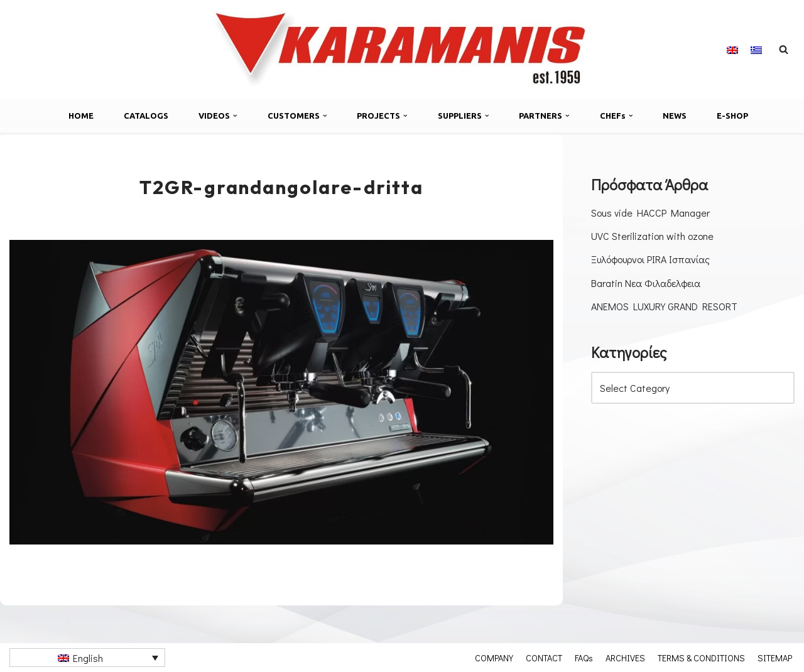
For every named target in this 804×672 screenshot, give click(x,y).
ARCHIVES (625, 658)
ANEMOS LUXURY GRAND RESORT (664, 306)
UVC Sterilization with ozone (652, 236)
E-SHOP (732, 116)
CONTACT (544, 658)
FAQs (584, 658)
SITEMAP (775, 658)
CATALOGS (146, 116)
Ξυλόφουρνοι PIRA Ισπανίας (650, 259)
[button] (235, 116)
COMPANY (494, 658)
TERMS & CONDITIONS (701, 658)
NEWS (675, 116)
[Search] (784, 49)
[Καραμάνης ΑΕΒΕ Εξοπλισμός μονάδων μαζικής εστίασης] (402, 49)
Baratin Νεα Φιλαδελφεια (646, 283)
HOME (81, 116)
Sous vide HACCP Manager (650, 213)
